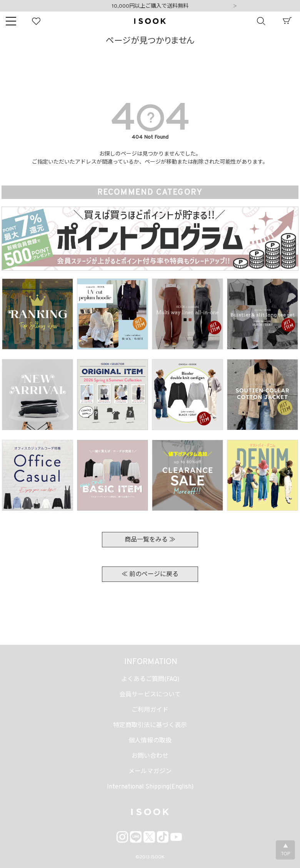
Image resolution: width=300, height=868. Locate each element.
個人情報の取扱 (150, 741)
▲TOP (285, 850)
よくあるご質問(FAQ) (150, 679)
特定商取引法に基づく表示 (150, 726)
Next (235, 7)
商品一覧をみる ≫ (150, 540)
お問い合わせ (150, 756)
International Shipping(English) (150, 787)
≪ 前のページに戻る (150, 575)
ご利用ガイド (150, 710)
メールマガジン (150, 772)
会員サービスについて (150, 695)
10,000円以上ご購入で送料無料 (150, 6)
